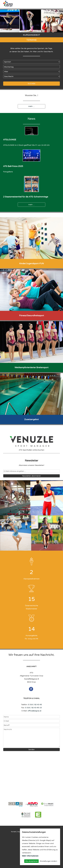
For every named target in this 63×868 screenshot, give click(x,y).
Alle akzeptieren (31, 861)
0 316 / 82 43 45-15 (33, 708)
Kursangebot (32, 35)
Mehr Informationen (30, 856)
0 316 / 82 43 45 (35, 705)
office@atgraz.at (34, 711)
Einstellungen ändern (49, 861)
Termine (32, 40)
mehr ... (31, 106)
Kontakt (14, 832)
